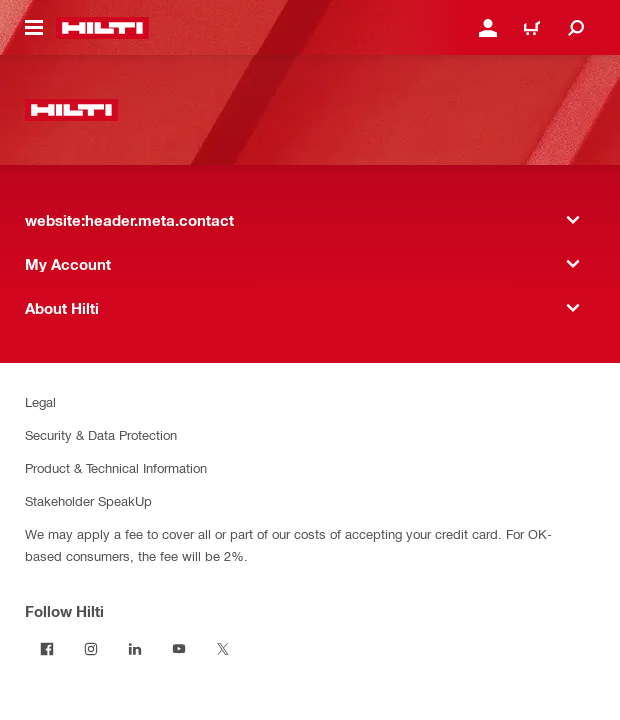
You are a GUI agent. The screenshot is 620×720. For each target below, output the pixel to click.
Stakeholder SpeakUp (88, 500)
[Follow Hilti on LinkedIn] (135, 649)
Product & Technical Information (116, 467)
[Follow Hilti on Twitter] (223, 649)
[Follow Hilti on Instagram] (91, 649)
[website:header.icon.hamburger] (34, 28)
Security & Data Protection (101, 434)
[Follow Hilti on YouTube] (179, 649)
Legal (40, 401)
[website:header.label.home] (102, 28)
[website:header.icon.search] (576, 28)
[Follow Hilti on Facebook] (47, 649)
